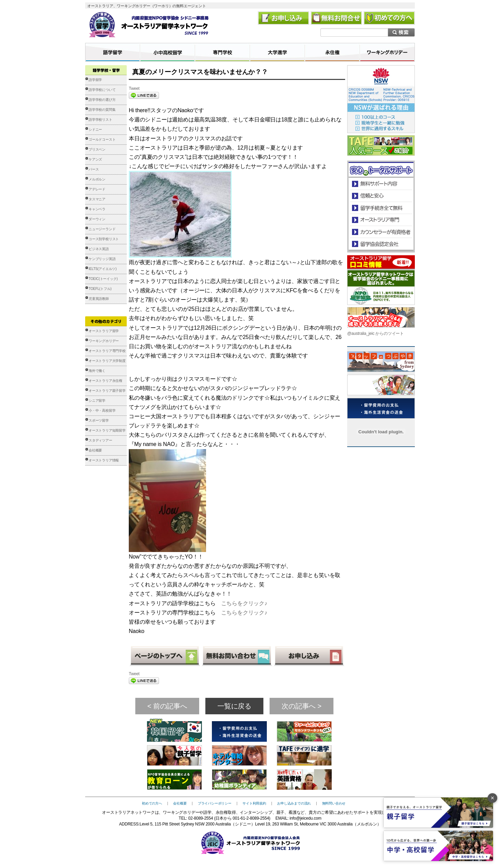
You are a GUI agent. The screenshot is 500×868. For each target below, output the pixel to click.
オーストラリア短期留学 (107, 430)
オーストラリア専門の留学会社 (381, 220)
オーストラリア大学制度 (107, 361)
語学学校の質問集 (102, 110)
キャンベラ (97, 209)
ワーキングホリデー (104, 341)
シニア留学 (97, 401)
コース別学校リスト (104, 239)
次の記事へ (299, 706)
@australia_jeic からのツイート (376, 333)
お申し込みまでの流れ (294, 803)
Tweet (134, 89)
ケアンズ (95, 159)
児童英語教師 (99, 299)
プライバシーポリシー (215, 803)
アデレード (97, 189)
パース (94, 169)
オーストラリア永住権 (105, 381)
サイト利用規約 (254, 803)
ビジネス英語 (99, 249)
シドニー (95, 130)
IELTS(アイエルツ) (103, 269)
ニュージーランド (102, 229)
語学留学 (95, 80)
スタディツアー (100, 440)
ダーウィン (97, 219)
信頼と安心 (381, 196)
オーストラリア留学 (104, 331)
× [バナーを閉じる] (493, 798)
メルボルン (97, 179)
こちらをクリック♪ (244, 603)
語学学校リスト (100, 120)
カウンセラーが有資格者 (381, 232)
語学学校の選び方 (102, 100)
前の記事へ (170, 706)
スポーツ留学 (99, 420)
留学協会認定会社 (381, 244)
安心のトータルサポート (381, 184)
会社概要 (95, 450)
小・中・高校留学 (102, 410)
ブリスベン (97, 149)
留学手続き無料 (381, 208)
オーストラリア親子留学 (107, 391)
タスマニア (97, 199)
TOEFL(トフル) (100, 289)
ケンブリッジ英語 (102, 259)
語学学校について (102, 90)
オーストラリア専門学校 (107, 351)
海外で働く (97, 371)
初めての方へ (152, 803)
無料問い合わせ (334, 803)
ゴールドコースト (102, 139)
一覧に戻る (234, 706)
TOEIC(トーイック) (103, 279)
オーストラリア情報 (104, 460)
